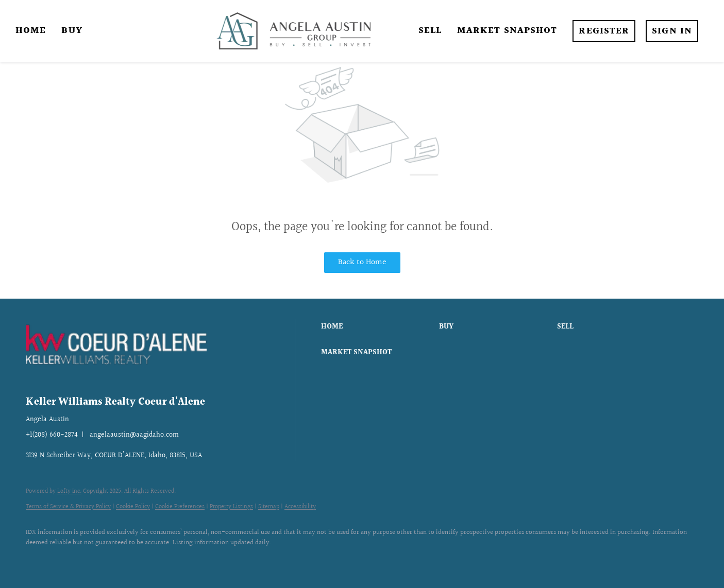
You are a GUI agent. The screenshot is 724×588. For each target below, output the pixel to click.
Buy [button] (72, 31)
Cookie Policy (133, 507)
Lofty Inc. (69, 491)
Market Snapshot (507, 31)
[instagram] (68, 560)
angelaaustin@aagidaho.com (134, 435)
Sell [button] (430, 31)
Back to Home (362, 262)
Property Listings (231, 507)
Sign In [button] (672, 31)
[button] (377, 327)
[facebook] (38, 560)
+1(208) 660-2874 (52, 435)
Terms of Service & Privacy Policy (68, 507)
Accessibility (300, 507)
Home (31, 31)
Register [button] (604, 31)
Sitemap (269, 507)
